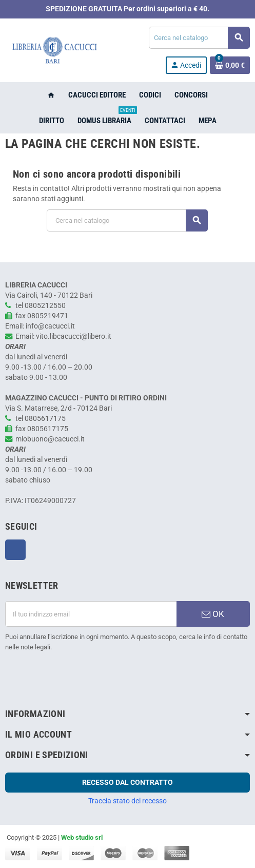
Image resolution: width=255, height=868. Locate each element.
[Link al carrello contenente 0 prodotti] (230, 65)
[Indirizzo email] (91, 614)
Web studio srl (82, 837)
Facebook (15, 550)
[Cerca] (199, 38)
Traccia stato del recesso (128, 801)
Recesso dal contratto (128, 782)
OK (213, 614)
